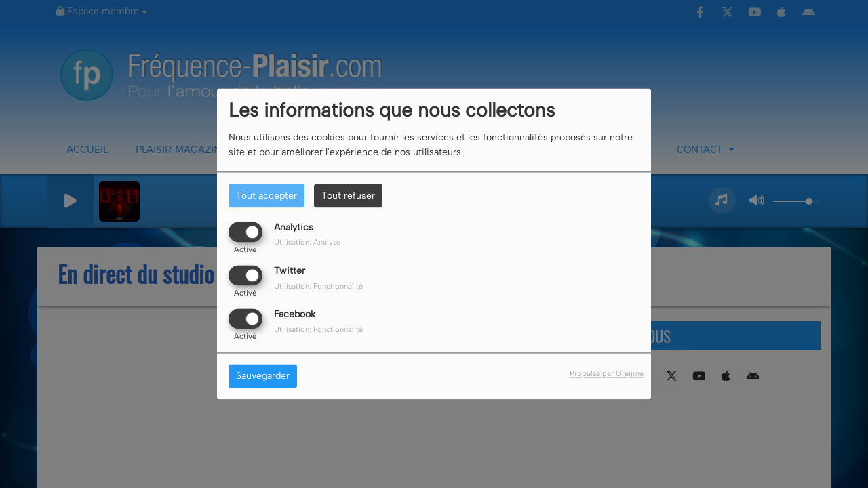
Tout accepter (267, 196)
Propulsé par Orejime (607, 374)
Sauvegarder (263, 377)
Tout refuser (348, 196)
